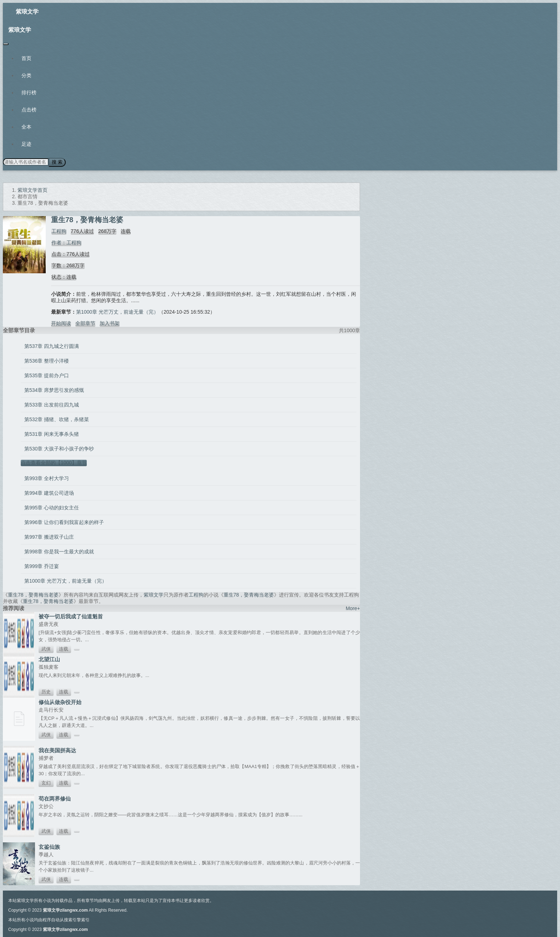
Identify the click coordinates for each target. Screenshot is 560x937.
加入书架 (110, 323)
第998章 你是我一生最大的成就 (59, 551)
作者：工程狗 (66, 242)
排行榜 (29, 93)
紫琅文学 (27, 12)
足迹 (26, 144)
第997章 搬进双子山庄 (49, 537)
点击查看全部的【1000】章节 (54, 462)
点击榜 (29, 110)
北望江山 (49, 659)
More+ (353, 608)
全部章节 (85, 323)
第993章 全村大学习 (47, 478)
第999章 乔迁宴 (42, 566)
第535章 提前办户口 (47, 375)
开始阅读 (61, 323)
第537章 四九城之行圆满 (52, 346)
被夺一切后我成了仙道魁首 (71, 616)
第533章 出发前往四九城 (52, 404)
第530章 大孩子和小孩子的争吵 (59, 448)
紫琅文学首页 (32, 190)
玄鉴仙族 (49, 846)
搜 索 (57, 162)
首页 (26, 58)
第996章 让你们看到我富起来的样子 (64, 522)
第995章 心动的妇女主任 (52, 507)
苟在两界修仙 (55, 798)
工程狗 (59, 231)
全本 (26, 127)
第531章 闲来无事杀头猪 (52, 434)
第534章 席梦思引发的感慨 (54, 390)
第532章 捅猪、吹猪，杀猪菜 (57, 419)
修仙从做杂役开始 (60, 702)
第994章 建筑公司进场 (49, 493)
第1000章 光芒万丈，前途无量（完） (117, 311)
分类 (26, 75)
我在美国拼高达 (57, 750)
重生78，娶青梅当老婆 (33, 594)
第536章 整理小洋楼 (47, 360)
